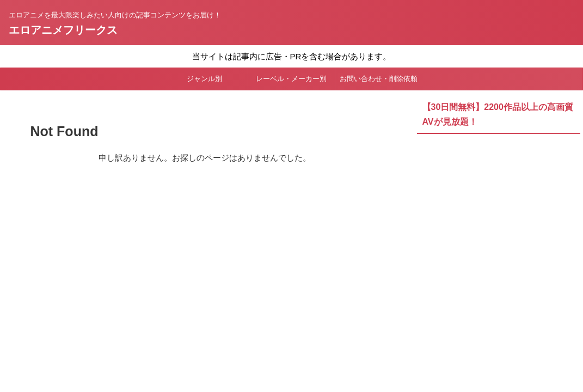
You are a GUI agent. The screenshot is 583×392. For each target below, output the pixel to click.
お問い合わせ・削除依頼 (379, 79)
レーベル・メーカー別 (291, 79)
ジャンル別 (204, 79)
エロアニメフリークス (63, 30)
